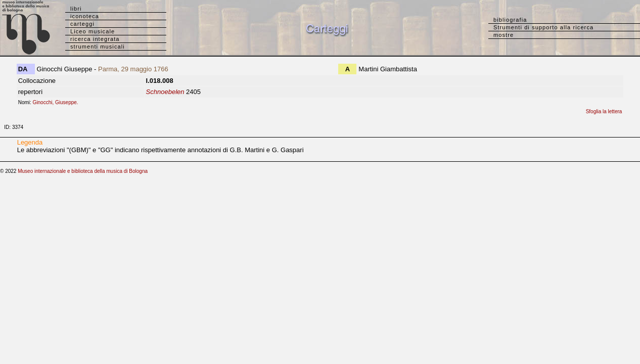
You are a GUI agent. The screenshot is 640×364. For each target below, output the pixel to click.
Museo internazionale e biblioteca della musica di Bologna (83, 171)
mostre (504, 35)
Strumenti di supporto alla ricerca (543, 27)
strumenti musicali (98, 47)
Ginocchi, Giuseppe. (58, 102)
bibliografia (510, 20)
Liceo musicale (93, 31)
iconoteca (85, 16)
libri (76, 9)
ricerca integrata (95, 39)
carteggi (82, 24)
